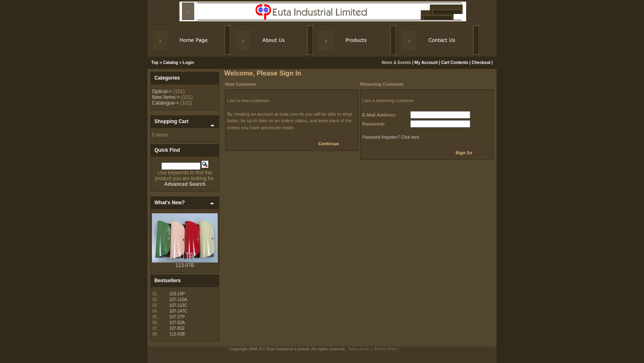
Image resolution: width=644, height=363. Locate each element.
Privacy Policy (387, 349)
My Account (426, 63)
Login (188, 63)
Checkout (481, 63)
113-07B (185, 265)
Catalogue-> (166, 103)
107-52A (177, 323)
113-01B (177, 334)
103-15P (177, 294)
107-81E (177, 328)
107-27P (177, 317)
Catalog (171, 63)
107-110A (178, 300)
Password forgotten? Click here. (391, 137)
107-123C (178, 305)
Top (155, 63)
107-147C (178, 311)
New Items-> (166, 97)
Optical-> (162, 91)
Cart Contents (455, 63)
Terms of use (359, 349)
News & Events (397, 63)
